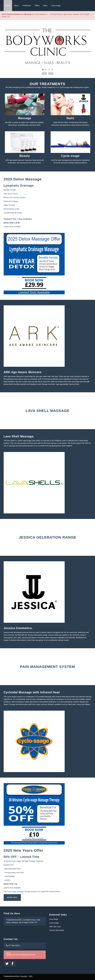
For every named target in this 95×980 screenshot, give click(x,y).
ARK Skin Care (55, 927)
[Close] (92, 14)
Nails (45, 6)
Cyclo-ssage (56, 6)
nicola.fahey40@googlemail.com (21, 955)
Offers (37, 6)
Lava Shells (54, 919)
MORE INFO (12, 897)
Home (8, 6)
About (16, 6)
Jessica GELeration (57, 930)
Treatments (27, 6)
